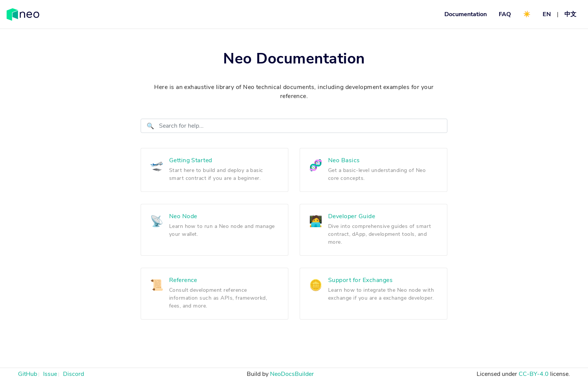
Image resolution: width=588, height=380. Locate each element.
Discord (73, 374)
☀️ (527, 14)
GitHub (28, 374)
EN (547, 14)
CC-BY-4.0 (534, 374)
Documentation (466, 14)
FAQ (505, 14)
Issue (50, 374)
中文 (570, 14)
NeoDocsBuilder (292, 374)
